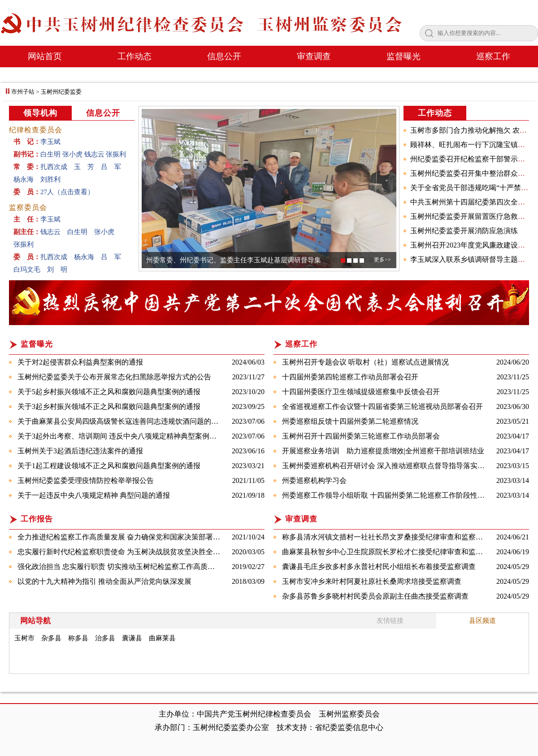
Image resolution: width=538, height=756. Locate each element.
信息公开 (224, 56)
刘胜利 (50, 179)
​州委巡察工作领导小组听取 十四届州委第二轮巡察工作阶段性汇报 (387, 495)
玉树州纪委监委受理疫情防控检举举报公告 (86, 480)
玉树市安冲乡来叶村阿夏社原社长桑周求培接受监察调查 (372, 581)
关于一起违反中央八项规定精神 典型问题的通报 (94, 495)
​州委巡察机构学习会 (314, 480)
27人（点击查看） (67, 192)
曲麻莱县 (162, 638)
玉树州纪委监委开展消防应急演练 (464, 231)
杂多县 (51, 638)
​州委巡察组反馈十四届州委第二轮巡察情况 (350, 421)
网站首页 (45, 56)
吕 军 (111, 167)
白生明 (50, 154)
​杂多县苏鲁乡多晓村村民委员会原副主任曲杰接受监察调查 (375, 596)
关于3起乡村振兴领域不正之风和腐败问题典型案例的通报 (109, 406)
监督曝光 (403, 56)
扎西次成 (54, 167)
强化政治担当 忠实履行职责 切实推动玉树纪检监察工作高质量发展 (123, 567)
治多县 (105, 638)
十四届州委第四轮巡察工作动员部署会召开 (350, 377)
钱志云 (94, 154)
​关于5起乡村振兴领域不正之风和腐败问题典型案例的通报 (109, 392)
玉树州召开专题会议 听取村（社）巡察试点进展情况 (365, 362)
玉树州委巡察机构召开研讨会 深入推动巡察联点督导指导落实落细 (387, 466)
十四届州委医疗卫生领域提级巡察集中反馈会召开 (361, 392)
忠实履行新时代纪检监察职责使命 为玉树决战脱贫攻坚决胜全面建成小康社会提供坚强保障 (162, 552)
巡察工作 (493, 56)
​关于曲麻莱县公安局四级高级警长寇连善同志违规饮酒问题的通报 (121, 421)
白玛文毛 (27, 269)
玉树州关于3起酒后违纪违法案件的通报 (80, 451)
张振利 (116, 154)
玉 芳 (84, 167)
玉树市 (24, 638)
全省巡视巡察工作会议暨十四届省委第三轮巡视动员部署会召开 (382, 406)
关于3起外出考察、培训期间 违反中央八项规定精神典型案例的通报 (124, 436)
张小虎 (72, 154)
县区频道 (482, 621)
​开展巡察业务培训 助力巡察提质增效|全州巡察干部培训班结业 (383, 451)
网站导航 (35, 621)
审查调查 (314, 56)
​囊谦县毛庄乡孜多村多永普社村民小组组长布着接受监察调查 (379, 567)
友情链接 (390, 621)
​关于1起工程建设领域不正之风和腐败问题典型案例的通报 (109, 466)
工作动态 (134, 56)
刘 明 (57, 269)
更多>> (382, 260)
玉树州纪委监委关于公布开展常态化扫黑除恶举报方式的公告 (114, 377)
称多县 (78, 638)
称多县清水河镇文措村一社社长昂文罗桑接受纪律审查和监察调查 (386, 537)
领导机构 (40, 113)
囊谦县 (132, 638)
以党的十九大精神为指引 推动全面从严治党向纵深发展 (104, 581)
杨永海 (24, 179)
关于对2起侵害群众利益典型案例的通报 (80, 362)
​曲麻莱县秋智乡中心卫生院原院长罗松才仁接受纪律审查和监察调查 (390, 552)
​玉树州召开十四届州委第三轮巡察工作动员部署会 (361, 436)
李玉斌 (50, 142)
